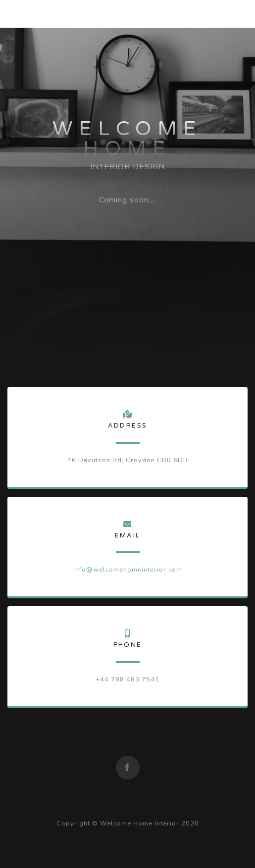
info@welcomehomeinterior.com (128, 570)
